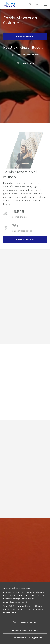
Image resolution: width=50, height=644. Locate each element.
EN (36, 4)
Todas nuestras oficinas (26, 55)
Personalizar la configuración (26, 637)
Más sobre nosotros (25, 36)
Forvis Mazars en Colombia (20, 20)
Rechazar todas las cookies (25, 630)
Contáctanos (26, 63)
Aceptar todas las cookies (25, 622)
